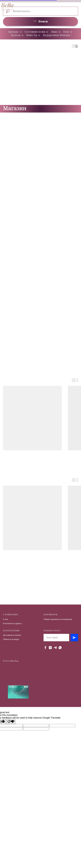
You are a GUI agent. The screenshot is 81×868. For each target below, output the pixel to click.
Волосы (16, 35)
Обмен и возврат (11, 639)
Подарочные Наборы (56, 35)
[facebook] (45, 648)
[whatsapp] (60, 648)
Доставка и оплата (12, 635)
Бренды (14, 32)
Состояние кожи (35, 32)
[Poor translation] (11, 722)
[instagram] (50, 648)
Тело (66, 32)
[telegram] (55, 648)
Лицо (54, 32)
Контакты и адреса (12, 623)
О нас (5, 619)
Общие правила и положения (58, 619)
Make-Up (32, 35)
